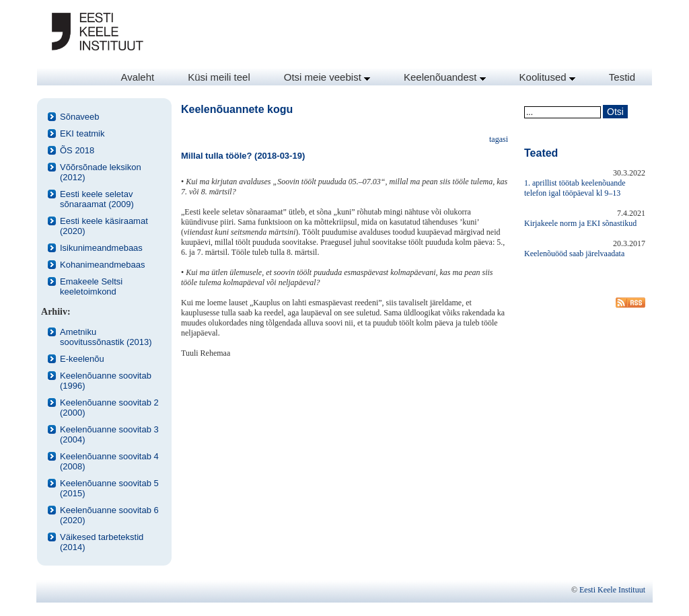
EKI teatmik (82, 133)
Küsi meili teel (219, 77)
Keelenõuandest (445, 77)
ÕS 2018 (77, 150)
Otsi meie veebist (327, 77)
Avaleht (137, 77)
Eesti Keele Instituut (612, 590)
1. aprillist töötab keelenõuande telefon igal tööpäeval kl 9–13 (575, 188)
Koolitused (547, 77)
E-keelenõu (82, 359)
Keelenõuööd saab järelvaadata (574, 254)
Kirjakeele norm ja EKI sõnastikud (580, 223)
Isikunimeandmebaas (101, 248)
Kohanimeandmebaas (102, 265)
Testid (622, 77)
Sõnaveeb (80, 117)
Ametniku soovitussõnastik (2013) (106, 337)
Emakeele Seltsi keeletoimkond (91, 286)
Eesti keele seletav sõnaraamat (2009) (97, 199)
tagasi (499, 139)
